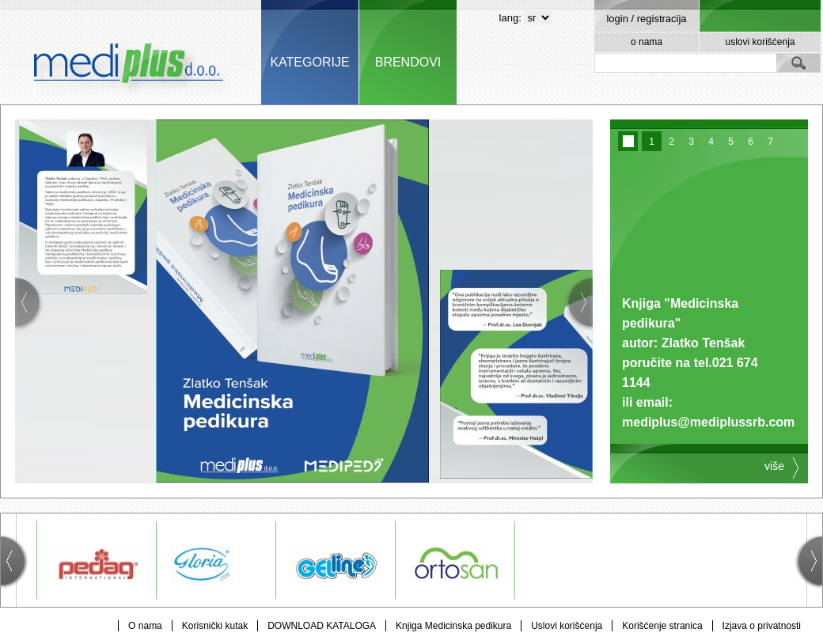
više (774, 466)
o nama (647, 42)
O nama (145, 626)
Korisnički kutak (215, 626)
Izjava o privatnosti (762, 626)
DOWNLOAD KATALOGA (322, 626)
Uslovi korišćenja (567, 626)
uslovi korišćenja (760, 42)
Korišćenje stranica (662, 626)
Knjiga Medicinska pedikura (453, 626)
